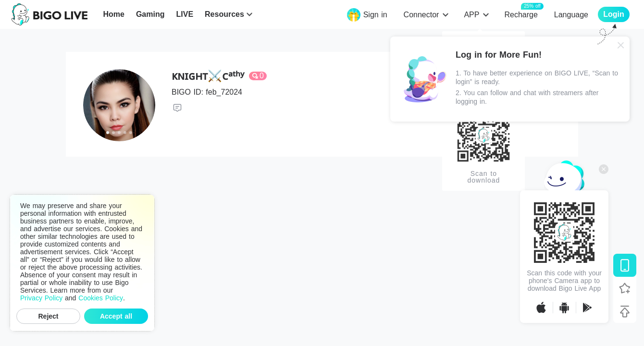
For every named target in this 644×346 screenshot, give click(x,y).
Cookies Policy (101, 298)
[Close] (621, 45)
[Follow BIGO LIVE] (625, 288)
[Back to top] (625, 311)
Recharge (521, 14)
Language (571, 15)
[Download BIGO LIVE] (625, 265)
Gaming (150, 14)
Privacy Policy (41, 298)
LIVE (185, 14)
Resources (224, 14)
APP (471, 15)
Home (113, 14)
